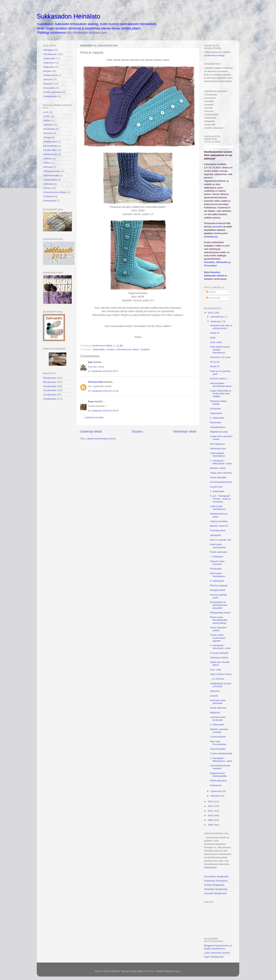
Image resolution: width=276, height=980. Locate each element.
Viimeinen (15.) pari (220, 357)
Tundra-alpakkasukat (221, 753)
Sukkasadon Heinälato (68, 16)
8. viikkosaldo (217, 418)
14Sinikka (48, 184)
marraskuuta (217, 317)
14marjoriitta (49, 201)
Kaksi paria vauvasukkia (218, 546)
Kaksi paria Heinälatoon (218, 575)
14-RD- (47, 116)
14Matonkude (50, 154)
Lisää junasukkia (219, 521)
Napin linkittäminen (214, 957)
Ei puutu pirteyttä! (219, 653)
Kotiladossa (210, 867)
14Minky (47, 159)
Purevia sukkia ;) (219, 379)
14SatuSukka (50, 180)
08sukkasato (50, 378)
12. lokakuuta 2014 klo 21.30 (103, 391)
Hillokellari (222, 262)
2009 (211, 820)
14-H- (46, 112)
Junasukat (215, 408)
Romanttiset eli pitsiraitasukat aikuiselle (219, 605)
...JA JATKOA (217, 679)
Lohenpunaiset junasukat (218, 719)
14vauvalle (49, 88)
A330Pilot (149, 971)
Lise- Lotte (216, 670)
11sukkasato (50, 390)
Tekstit (211, 292)
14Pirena (48, 167)
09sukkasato (50, 382)
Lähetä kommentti (94, 417)
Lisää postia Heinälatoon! (218, 508)
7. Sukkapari (217, 557)
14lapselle (48, 67)
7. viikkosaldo (217, 491)
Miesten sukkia (218, 468)
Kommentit (213, 298)
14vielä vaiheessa (52, 92)
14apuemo (49, 63)
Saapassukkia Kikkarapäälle (218, 775)
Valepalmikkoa (218, 427)
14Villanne (48, 196)
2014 (211, 313)
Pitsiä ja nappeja (219, 585)
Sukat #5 (215, 333)
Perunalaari (211, 266)
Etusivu (137, 431)
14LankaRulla (50, 146)
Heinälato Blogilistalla (215, 893)
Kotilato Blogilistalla (214, 885)
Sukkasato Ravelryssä (216, 881)
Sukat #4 (215, 366)
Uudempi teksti (91, 431)
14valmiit (145, 349)
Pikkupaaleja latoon (220, 613)
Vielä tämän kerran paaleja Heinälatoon (220, 350)
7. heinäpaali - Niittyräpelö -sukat (221, 462)
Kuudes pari (216, 487)
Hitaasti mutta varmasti (217, 563)
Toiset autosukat (219, 552)
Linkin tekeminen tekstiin (217, 953)
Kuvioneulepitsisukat (221, 482)
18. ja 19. (215, 362)
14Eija (46, 120)
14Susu (47, 188)
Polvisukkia (216, 569)
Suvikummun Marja (214, 55)
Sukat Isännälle (218, 477)
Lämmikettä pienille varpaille (220, 767)
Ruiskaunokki (96, 382)
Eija (90, 362)
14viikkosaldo (50, 96)
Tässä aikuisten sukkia (218, 629)
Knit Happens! (217, 444)
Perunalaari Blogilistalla (216, 876)
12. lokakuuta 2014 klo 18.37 (103, 371)
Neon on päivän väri (221, 540)
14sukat (110, 349)
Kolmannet (216, 785)
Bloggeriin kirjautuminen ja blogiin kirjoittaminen (218, 947)
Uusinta (214, 696)
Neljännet (215, 713)
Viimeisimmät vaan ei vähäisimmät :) (221, 327)
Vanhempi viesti (184, 431)
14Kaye (47, 137)
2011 (211, 811)
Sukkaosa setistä (219, 658)
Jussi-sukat (216, 342)
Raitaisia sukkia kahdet (218, 402)
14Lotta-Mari (50, 150)
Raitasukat (216, 422)
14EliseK (48, 125)
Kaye (91, 401)
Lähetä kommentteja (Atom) (101, 439)
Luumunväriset (218, 737)
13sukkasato (50, 399)
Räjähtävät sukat (219, 432)
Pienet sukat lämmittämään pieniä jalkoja (219, 620)
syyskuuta (216, 791)
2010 (211, 815)
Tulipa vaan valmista (221, 473)
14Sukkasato (50, 54)
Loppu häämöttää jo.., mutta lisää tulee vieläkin (222, 393)
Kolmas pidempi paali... (218, 596)
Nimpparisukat (218, 590)
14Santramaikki (51, 175)
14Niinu (47, 163)
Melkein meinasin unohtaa (219, 731)
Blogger (177, 971)
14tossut (47, 79)
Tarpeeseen (216, 413)
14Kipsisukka (50, 142)
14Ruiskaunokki (51, 171)
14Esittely (48, 50)
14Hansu (48, 133)
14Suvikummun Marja (127, 349)
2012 (211, 806)
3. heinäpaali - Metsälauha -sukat (221, 760)
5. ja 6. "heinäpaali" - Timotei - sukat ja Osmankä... (221, 499)
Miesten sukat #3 (219, 526)
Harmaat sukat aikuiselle (218, 702)
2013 (211, 802)
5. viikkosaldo (217, 725)
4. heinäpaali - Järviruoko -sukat (220, 647)
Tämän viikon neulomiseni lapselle (218, 638)
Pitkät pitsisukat (218, 781)
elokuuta (215, 796)
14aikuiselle (99, 349)
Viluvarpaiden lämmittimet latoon (221, 385)
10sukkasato (50, 386)
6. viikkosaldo (217, 581)
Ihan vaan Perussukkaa (218, 743)
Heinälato (209, 262)
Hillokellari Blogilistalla (216, 889)
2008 (211, 825)
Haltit (213, 338)
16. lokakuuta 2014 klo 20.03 (103, 411)
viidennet (215, 691)
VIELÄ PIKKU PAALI (221, 674)
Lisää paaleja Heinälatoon (218, 454)
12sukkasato (50, 395)
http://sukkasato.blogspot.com (87, 33)
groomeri (218, 227)
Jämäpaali (215, 535)
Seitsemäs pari (218, 448)
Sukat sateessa (218, 708)
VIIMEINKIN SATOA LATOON (221, 685)
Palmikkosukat (218, 530)
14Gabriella (49, 129)
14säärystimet (50, 75)
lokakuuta (216, 321)
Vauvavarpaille (218, 749)
